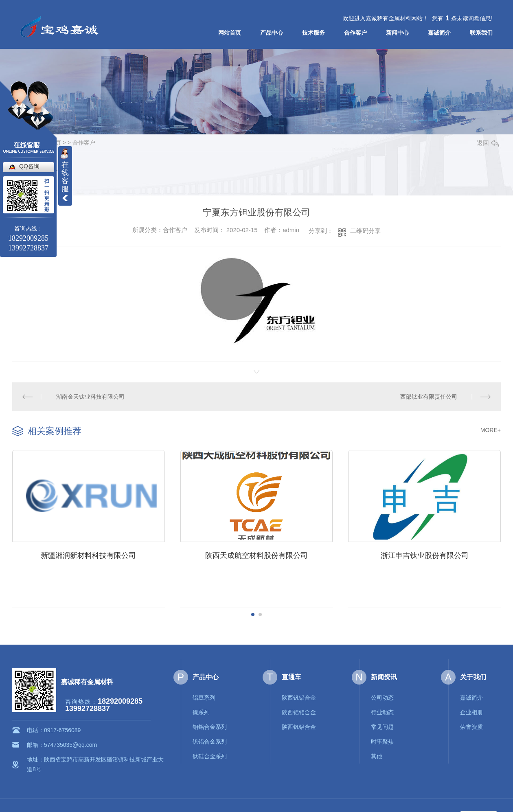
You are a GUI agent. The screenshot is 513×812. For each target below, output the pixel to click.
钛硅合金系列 (210, 755)
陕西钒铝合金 (299, 697)
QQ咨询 (29, 166)
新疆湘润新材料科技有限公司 (88, 555)
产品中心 (272, 33)
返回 (488, 143)
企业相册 (471, 711)
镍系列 (201, 711)
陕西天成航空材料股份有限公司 (254, 555)
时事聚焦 (382, 741)
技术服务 (313, 33)
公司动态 (382, 697)
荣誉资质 (471, 726)
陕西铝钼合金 (299, 711)
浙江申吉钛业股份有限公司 (421, 555)
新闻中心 (397, 33)
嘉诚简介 (439, 33)
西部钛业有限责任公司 (429, 397)
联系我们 (481, 33)
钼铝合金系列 (210, 726)
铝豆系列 (204, 697)
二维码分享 (365, 231)
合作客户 (355, 33)
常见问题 (382, 726)
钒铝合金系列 (210, 741)
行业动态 (382, 711)
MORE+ (491, 430)
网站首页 (230, 33)
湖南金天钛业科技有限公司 (90, 397)
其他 (377, 755)
